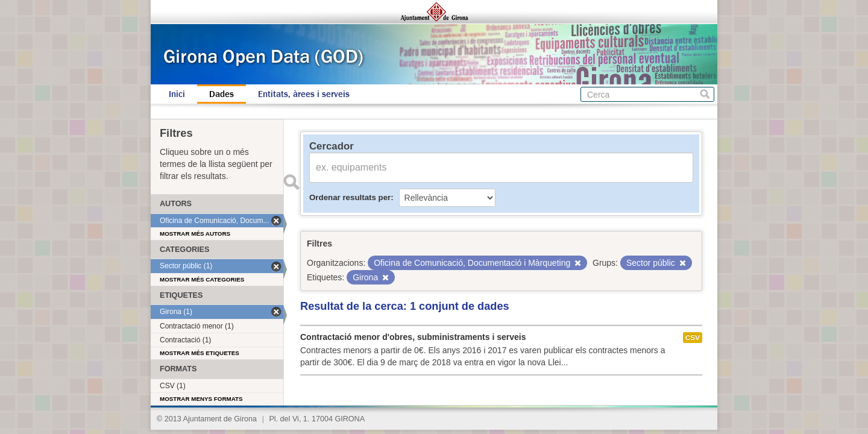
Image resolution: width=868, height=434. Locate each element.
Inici (177, 94)
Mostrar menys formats (201, 399)
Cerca (705, 94)
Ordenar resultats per (350, 197)
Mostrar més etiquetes (200, 353)
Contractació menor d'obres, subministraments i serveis (413, 337)
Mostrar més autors (195, 234)
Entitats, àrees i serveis (304, 94)
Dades (222, 94)
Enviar (291, 182)
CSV (693, 338)
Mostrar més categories (202, 279)
